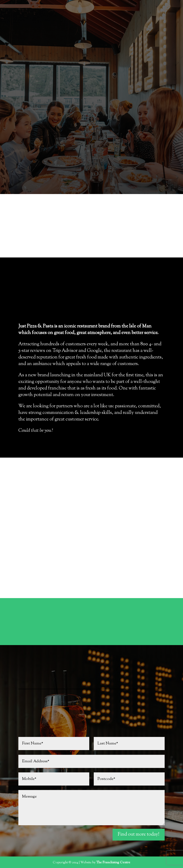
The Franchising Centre (113, 863)
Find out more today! (139, 835)
